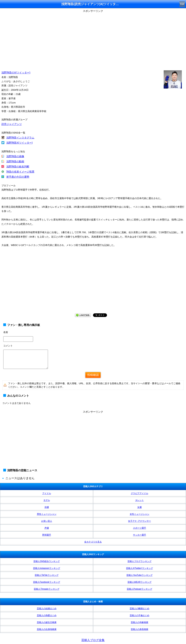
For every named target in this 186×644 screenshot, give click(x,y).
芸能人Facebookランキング (47, 582)
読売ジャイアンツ (12, 124)
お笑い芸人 (47, 521)
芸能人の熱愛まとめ (47, 615)
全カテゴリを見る (93, 542)
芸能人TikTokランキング (46, 575)
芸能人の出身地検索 (47, 629)
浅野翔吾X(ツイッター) (20, 143)
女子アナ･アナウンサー (139, 521)
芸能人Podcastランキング (139, 589)
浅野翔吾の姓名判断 (18, 167)
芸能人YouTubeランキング (139, 575)
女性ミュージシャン (139, 514)
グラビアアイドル (139, 493)
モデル (47, 500)
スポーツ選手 (139, 528)
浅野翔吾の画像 (15, 156)
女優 (139, 507)
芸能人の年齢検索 (139, 622)
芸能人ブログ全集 (93, 640)
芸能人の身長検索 (139, 629)
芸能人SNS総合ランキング (47, 561)
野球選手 (47, 535)
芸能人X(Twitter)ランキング (139, 568)
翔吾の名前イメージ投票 (20, 172)
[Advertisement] (93, 39)
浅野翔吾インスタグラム (20, 138)
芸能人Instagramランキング (47, 568)
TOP (182, 4)
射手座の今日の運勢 (18, 177)
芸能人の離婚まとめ (139, 608)
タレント (139, 500)
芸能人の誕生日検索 (47, 622)
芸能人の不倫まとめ (139, 615)
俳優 (47, 507)
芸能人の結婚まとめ (47, 608)
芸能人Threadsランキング (46, 589)
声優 (47, 528)
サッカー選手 (139, 535)
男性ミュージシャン (47, 514)
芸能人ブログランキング (139, 561)
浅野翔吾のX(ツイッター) (16, 73)
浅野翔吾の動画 (15, 161)
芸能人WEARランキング (139, 582)
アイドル (47, 493)
